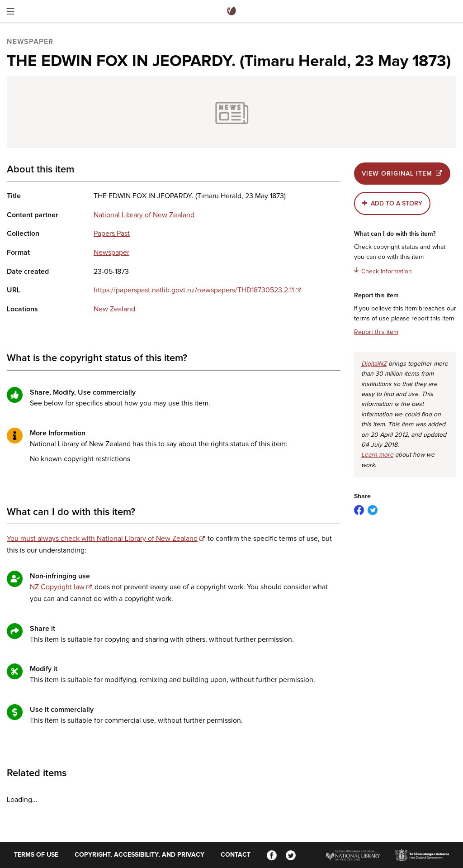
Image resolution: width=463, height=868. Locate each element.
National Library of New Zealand (144, 215)
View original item (402, 174)
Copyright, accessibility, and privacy (139, 855)
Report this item (376, 332)
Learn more (377, 455)
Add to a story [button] (397, 204)
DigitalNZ (374, 364)
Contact (236, 855)
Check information (383, 271)
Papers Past (112, 234)
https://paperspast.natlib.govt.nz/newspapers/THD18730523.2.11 (194, 290)
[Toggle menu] (10, 13)
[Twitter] (291, 855)
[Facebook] (272, 855)
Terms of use (36, 855)
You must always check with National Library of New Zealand (102, 539)
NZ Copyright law (57, 587)
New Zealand (114, 309)
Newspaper (111, 253)
